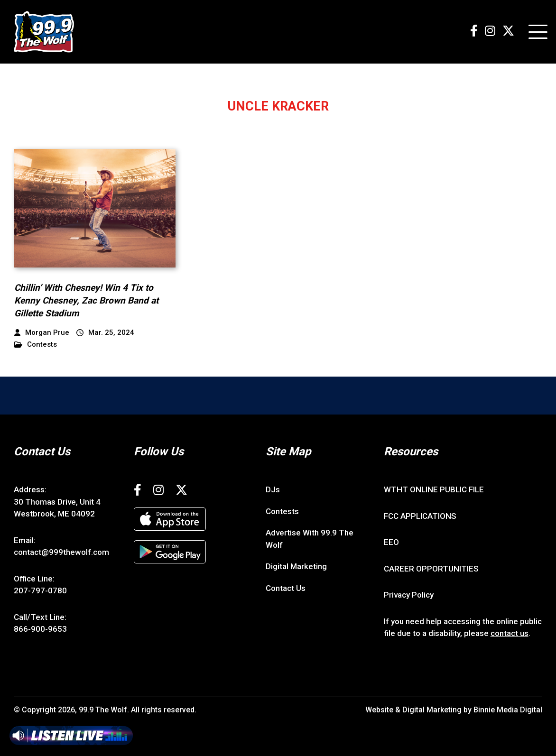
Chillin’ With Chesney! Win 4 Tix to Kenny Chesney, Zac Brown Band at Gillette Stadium (86, 300)
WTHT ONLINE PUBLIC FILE (434, 489)
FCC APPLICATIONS (420, 516)
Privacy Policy (409, 595)
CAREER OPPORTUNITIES (431, 569)
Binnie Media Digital (508, 710)
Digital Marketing (296, 566)
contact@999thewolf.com (61, 552)
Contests (36, 345)
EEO (391, 542)
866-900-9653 (40, 629)
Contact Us (286, 588)
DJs (273, 489)
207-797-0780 (40, 590)
